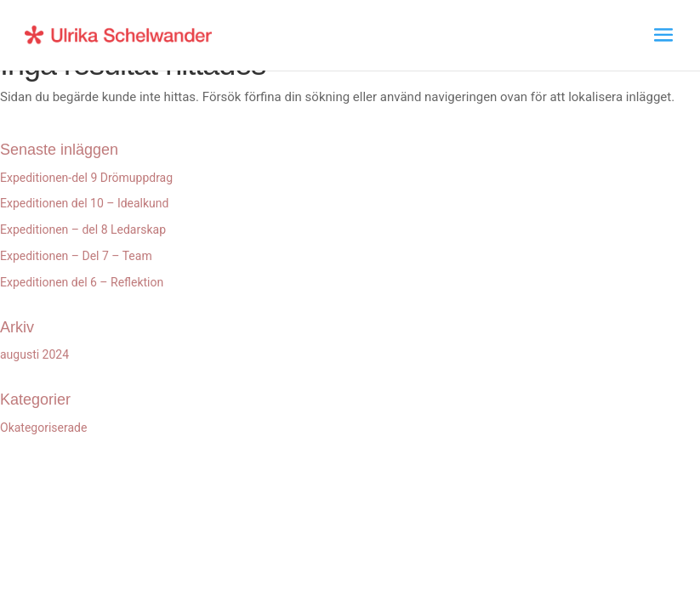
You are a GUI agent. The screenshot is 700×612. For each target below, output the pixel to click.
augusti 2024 (34, 354)
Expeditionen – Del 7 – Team (76, 256)
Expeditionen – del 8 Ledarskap (83, 229)
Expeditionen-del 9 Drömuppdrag (86, 178)
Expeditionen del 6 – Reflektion (82, 282)
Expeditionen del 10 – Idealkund (84, 203)
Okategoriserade (43, 428)
